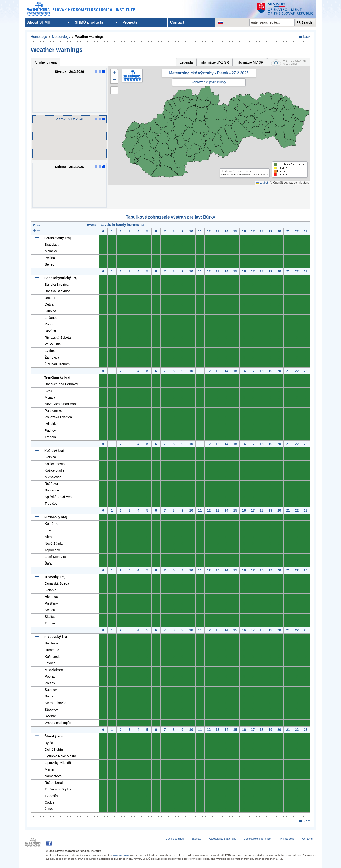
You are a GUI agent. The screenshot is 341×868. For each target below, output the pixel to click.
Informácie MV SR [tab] (250, 62)
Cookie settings (175, 839)
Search (307, 22)
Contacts (307, 839)
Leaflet (262, 183)
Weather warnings (90, 37)
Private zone (287, 839)
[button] (114, 73)
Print (307, 821)
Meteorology (61, 37)
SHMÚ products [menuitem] (89, 22)
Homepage (39, 37)
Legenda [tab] (186, 62)
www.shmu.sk (121, 855)
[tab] (289, 62)
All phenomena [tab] (46, 62)
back (307, 37)
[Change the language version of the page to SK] (220, 22)
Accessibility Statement (222, 839)
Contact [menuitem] (177, 22)
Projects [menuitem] (130, 22)
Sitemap (196, 839)
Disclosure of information (258, 839)
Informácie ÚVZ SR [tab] (215, 62)
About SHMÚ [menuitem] (39, 22)
